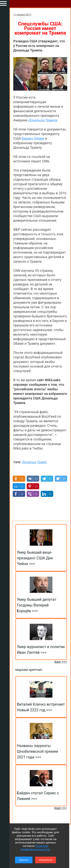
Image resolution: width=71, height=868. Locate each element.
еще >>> (61, 662)
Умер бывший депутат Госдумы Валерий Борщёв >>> (37, 605)
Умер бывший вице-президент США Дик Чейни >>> (35, 558)
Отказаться (45, 860)
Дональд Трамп (35, 462)
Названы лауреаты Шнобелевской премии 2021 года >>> (37, 751)
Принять (24, 860)
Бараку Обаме (33, 138)
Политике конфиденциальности (35, 848)
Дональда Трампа (43, 120)
